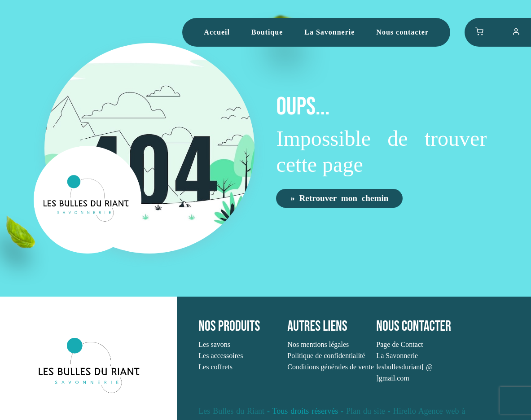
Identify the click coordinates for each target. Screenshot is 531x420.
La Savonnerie (329, 32)
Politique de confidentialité (326, 356)
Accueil (217, 32)
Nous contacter (402, 32)
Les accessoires (221, 356)
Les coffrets (215, 367)
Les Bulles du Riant (231, 411)
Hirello (405, 411)
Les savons (214, 344)
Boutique (267, 32)
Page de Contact (399, 344)
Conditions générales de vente (330, 367)
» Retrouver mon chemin (339, 198)
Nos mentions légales (318, 344)
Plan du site (366, 411)
